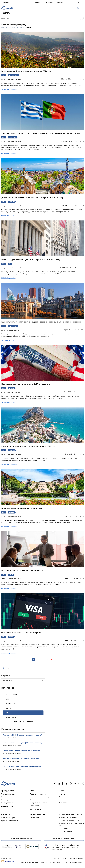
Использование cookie (74, 862)
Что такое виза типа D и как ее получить (22, 633)
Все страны (8, 681)
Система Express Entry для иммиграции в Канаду (22, 766)
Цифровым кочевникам (39, 803)
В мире (11, 575)
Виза (4, 75)
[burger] (82, 8)
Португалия (12, 137)
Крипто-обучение (65, 831)
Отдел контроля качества (21, 838)
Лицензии (63, 797)
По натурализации (8, 803)
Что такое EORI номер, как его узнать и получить (22, 751)
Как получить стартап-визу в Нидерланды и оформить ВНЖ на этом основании (41, 322)
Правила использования (29, 862)
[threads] (63, 783)
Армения (12, 388)
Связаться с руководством (64, 838)
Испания (12, 202)
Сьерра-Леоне (13, 75)
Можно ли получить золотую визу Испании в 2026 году (29, 446)
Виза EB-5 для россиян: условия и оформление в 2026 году (31, 260)
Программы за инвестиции (40, 797)
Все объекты (35, 818)
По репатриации (8, 797)
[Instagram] (71, 783)
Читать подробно (8, 89)
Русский (6, 2)
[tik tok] (67, 783)
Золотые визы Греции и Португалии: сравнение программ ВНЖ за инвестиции (41, 133)
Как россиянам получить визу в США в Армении (26, 384)
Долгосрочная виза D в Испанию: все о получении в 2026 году (32, 198)
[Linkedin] (59, 783)
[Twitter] (83, 783)
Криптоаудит (64, 828)
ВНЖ (7, 699)
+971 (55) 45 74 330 (76, 2)
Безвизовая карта (8, 818)
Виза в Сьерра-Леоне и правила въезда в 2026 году (27, 71)
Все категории (11, 695)
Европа (11, 637)
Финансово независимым (40, 800)
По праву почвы (7, 800)
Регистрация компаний (68, 818)
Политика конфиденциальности (52, 862)
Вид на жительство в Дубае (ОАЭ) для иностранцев (23, 743)
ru (59, 858)
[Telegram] (79, 783)
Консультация (71, 8)
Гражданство (10, 704)
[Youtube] (75, 783)
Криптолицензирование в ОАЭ (70, 821)
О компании (63, 794)
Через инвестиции (9, 794)
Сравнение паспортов (10, 821)
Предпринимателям (38, 794)
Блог (9, 18)
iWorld (4, 18)
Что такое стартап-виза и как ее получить (22, 570)
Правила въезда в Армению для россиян (22, 508)
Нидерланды (13, 326)
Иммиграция (11, 717)
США (10, 264)
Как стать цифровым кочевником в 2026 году (21, 758)
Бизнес (8, 708)
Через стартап (35, 806)
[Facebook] (55, 783)
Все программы (7, 806)
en (55, 858)
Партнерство (63, 803)
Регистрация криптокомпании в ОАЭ (71, 825)
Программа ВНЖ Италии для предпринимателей (22, 735)
